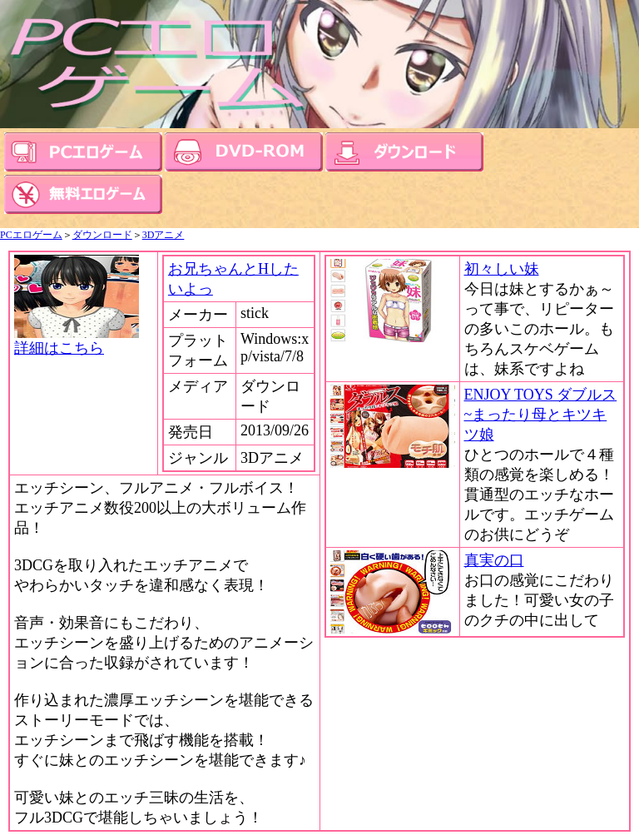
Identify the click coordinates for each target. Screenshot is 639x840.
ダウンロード (102, 235)
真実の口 (494, 560)
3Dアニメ (163, 235)
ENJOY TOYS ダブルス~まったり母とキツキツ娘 (541, 415)
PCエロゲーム (31, 235)
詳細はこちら (77, 340)
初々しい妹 (502, 269)
